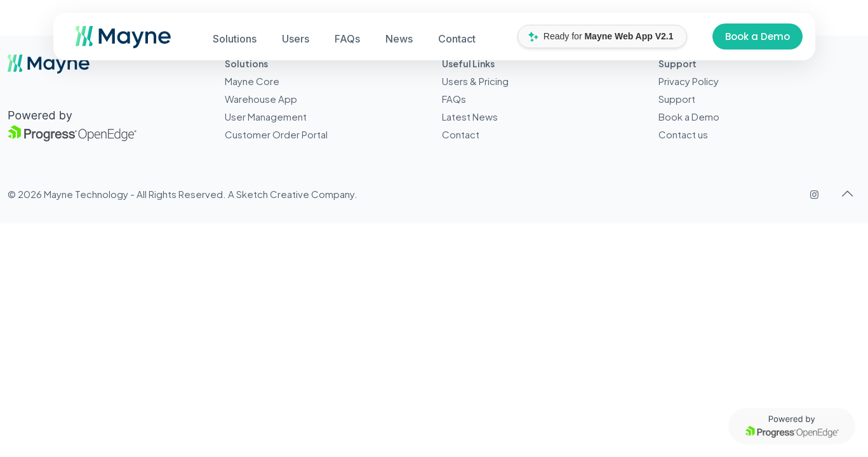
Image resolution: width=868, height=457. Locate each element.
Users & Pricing (475, 81)
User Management (266, 116)
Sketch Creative (273, 194)
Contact (461, 134)
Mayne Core (252, 81)
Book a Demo (758, 36)
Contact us (683, 134)
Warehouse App (261, 99)
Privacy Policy (689, 81)
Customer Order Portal (276, 134)
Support (677, 99)
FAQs (454, 99)
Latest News (470, 116)
